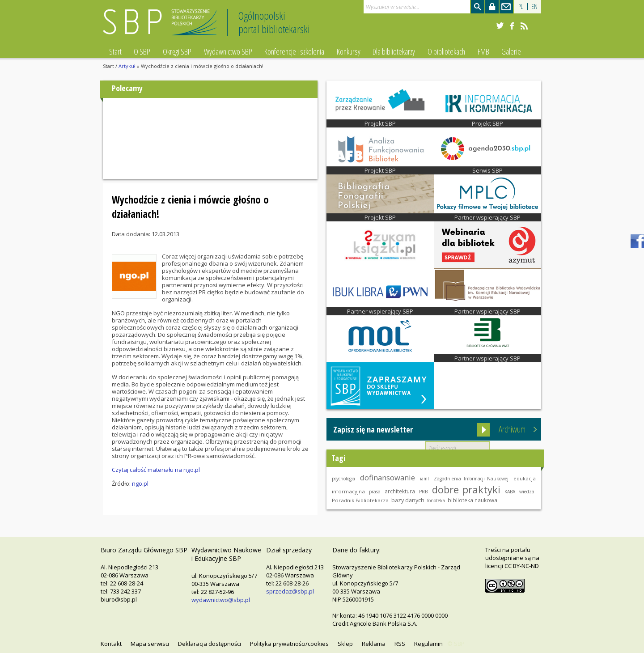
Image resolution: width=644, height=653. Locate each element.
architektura (400, 491)
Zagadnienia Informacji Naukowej (471, 479)
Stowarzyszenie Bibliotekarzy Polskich (162, 26)
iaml (424, 479)
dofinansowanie (388, 477)
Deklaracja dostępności (210, 644)
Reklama (374, 644)
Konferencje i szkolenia (294, 51)
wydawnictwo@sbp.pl (221, 600)
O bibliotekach (446, 51)
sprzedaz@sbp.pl (290, 591)
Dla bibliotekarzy (394, 51)
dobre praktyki (466, 489)
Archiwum (512, 429)
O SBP (142, 51)
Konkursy (349, 51)
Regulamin (428, 644)
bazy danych (408, 500)
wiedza (527, 492)
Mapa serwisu (150, 644)
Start (115, 51)
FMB (483, 51)
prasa (375, 492)
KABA (510, 492)
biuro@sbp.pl (119, 599)
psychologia (343, 479)
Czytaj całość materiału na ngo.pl (156, 470)
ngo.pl (140, 483)
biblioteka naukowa (472, 500)
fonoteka (436, 500)
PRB (424, 492)
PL (521, 6)
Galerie (511, 51)
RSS (400, 644)
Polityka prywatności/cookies (289, 644)
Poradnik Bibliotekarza (360, 500)
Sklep (345, 644)
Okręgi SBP (177, 51)
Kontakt (111, 644)
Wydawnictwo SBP (228, 51)
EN (534, 6)
